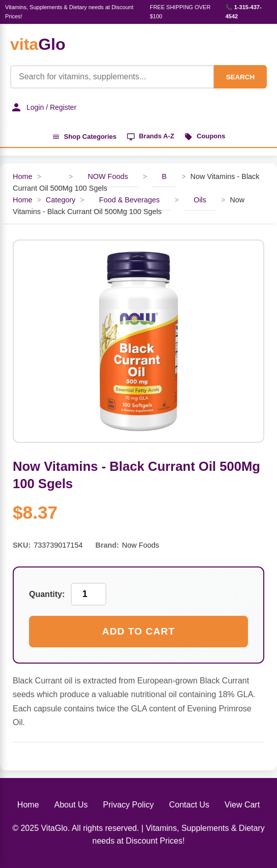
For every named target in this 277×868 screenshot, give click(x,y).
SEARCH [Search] (240, 77)
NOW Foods (108, 176)
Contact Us (189, 805)
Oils (200, 200)
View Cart (242, 805)
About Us (71, 805)
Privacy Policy (128, 805)
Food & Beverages (130, 200)
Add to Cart (139, 631)
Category (61, 200)
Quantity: (47, 594)
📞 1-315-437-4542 (244, 12)
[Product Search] (112, 77)
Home (22, 176)
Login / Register (43, 107)
